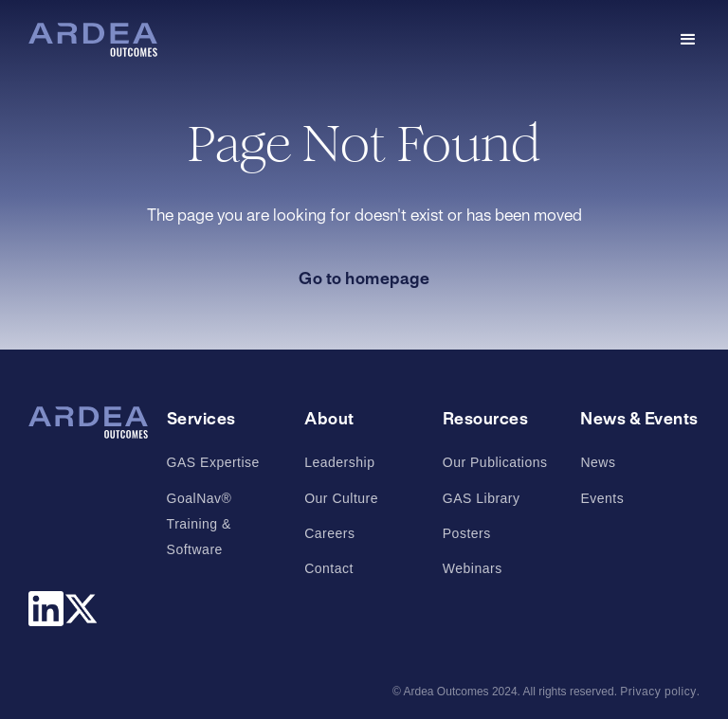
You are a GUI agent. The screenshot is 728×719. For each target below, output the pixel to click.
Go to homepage (364, 279)
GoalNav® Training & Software (200, 524)
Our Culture (341, 498)
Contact (329, 568)
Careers (329, 533)
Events (602, 498)
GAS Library (482, 498)
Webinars (473, 568)
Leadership (339, 462)
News (598, 462)
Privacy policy (658, 692)
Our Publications (495, 462)
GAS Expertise (213, 462)
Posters (467, 533)
